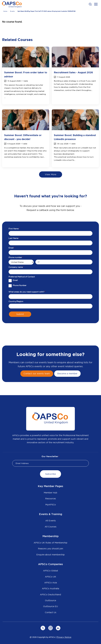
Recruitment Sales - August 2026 (73, 72)
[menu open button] (96, 5)
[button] (90, 4)
